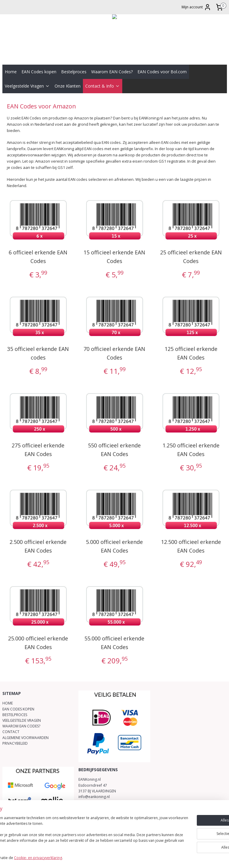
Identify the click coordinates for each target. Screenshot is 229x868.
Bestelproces (74, 72)
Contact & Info (103, 86)
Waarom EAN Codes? (112, 72)
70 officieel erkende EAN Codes (114, 353)
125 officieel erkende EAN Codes (191, 353)
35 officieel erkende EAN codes (38, 353)
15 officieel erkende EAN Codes (114, 257)
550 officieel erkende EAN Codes (114, 450)
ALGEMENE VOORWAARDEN (25, 738)
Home (11, 72)
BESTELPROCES (15, 715)
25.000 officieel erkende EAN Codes (38, 643)
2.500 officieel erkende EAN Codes (38, 546)
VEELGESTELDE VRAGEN (22, 720)
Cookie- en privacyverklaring (85, 858)
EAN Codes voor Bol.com (162, 72)
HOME (8, 703)
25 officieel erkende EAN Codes (191, 257)
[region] (75, 836)
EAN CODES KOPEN (18, 709)
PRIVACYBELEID (15, 743)
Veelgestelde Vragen (27, 86)
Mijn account (196, 7)
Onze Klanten (68, 86)
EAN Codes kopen (39, 72)
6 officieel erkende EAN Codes (38, 257)
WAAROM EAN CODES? (21, 726)
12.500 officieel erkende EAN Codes (191, 546)
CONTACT (11, 732)
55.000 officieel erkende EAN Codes (114, 643)
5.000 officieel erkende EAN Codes (114, 546)
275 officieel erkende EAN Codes (38, 450)
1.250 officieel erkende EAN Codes (191, 450)
